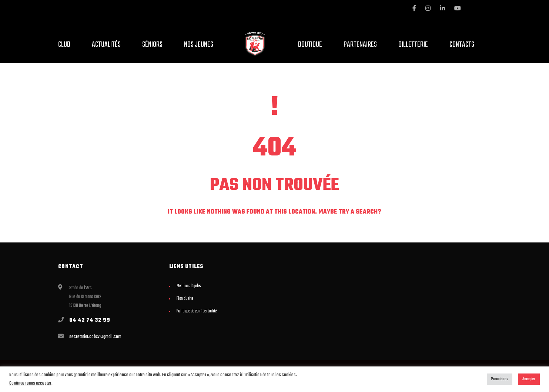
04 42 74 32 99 (90, 320)
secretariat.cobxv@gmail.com (95, 337)
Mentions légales (189, 286)
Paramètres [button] (500, 379)
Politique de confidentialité (197, 311)
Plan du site (185, 299)
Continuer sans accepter (30, 383)
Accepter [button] (529, 379)
